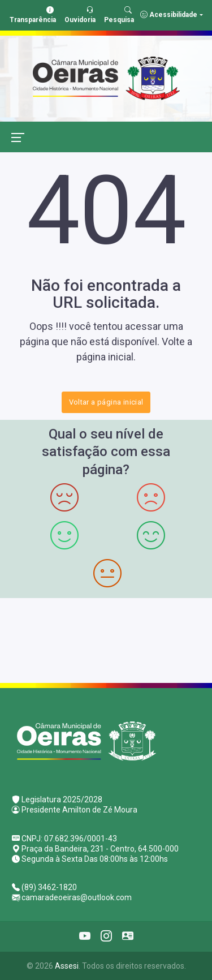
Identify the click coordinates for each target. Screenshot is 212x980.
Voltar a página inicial (106, 402)
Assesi (67, 966)
